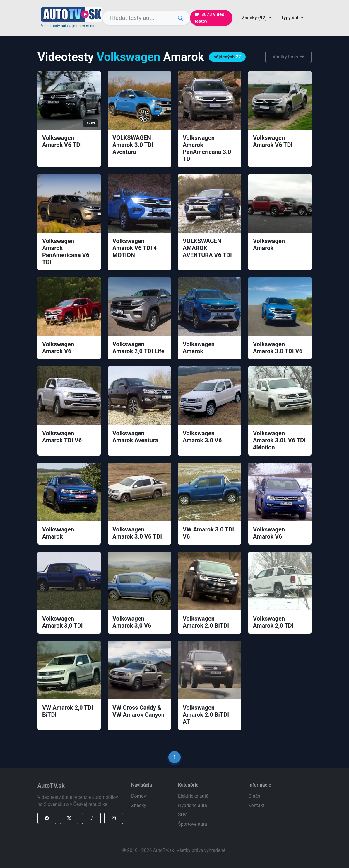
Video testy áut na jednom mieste (69, 26)
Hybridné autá (193, 805)
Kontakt (256, 805)
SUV (182, 815)
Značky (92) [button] (255, 18)
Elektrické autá (193, 796)
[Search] (146, 18)
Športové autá (193, 824)
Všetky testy (288, 57)
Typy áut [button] (290, 18)
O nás (254, 796)
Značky (139, 805)
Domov (138, 796)
